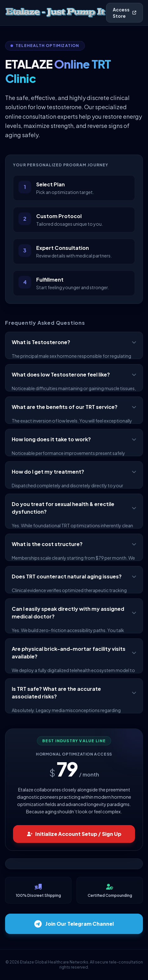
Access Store (124, 13)
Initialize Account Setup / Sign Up (74, 834)
